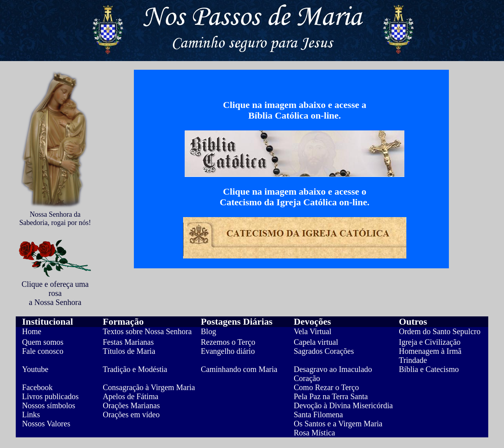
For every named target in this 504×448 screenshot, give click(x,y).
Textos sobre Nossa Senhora (147, 331)
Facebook (37, 387)
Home (32, 331)
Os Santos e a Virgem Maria (338, 424)
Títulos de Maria (129, 351)
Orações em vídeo (131, 415)
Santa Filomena (318, 415)
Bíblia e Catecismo (429, 369)
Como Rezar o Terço (326, 387)
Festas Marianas (128, 342)
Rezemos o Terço (228, 342)
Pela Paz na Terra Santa (331, 396)
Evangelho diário (228, 351)
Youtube (35, 369)
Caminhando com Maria (239, 369)
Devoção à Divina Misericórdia (343, 405)
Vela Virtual (313, 331)
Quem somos (43, 342)
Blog (208, 331)
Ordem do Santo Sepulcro (440, 331)
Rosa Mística (314, 433)
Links (31, 415)
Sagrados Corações (324, 351)
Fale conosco (43, 351)
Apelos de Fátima (131, 396)
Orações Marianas (131, 405)
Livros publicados (50, 396)
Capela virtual (316, 342)
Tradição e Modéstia (135, 369)
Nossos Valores (46, 424)
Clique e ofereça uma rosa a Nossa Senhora (55, 293)
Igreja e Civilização (430, 342)
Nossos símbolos (49, 405)
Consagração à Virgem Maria (149, 387)
